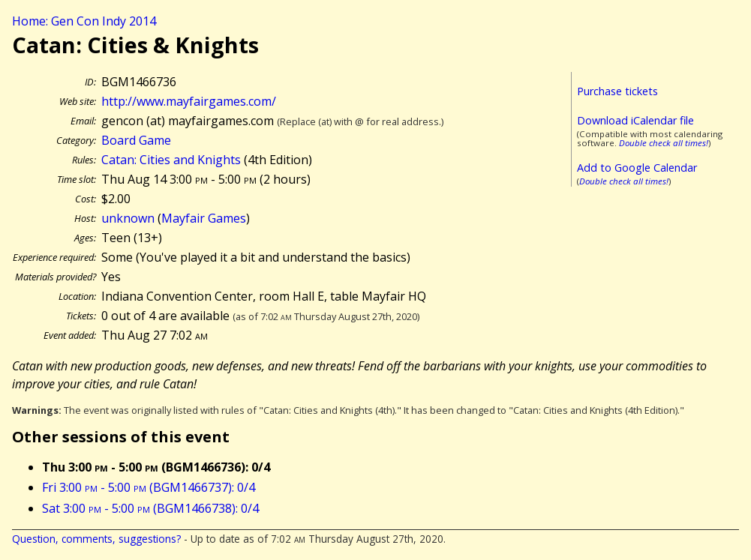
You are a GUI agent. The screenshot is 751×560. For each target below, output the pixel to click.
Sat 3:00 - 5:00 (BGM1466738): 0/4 (150, 508)
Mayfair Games (204, 218)
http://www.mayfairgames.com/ (189, 101)
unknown (128, 218)
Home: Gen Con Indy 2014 (84, 21)
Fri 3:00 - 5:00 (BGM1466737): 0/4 (149, 487)
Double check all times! (664, 143)
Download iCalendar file (635, 120)
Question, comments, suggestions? (96, 539)
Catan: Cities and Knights (171, 160)
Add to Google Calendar (637, 168)
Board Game (136, 140)
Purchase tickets (617, 91)
